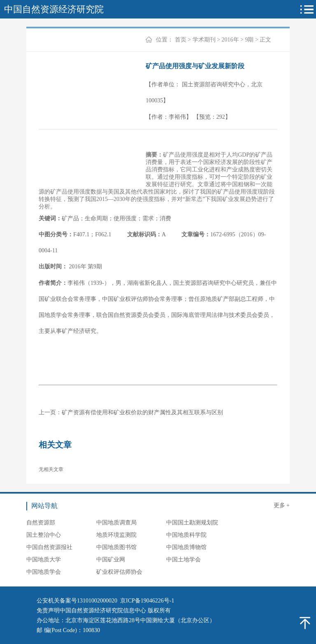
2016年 (230, 40)
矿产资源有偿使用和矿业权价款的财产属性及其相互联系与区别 (142, 412)
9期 (249, 40)
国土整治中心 (44, 535)
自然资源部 (41, 523)
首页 (181, 40)
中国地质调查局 (116, 523)
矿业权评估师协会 (119, 572)
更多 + (282, 505)
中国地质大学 (44, 560)
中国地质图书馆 (116, 547)
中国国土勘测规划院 (192, 523)
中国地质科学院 (186, 535)
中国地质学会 (44, 572)
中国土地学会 (184, 560)
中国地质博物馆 (186, 547)
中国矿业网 (111, 560)
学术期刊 (204, 40)
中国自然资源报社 (49, 547)
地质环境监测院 (116, 535)
